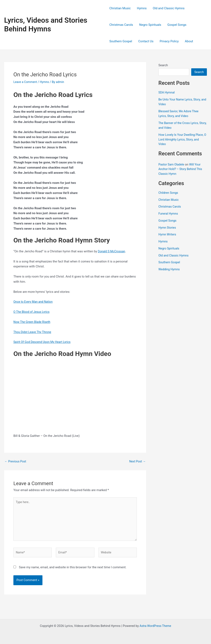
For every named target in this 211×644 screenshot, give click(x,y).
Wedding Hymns (170, 269)
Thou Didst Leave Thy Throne (33, 332)
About (189, 41)
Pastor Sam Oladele (172, 164)
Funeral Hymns (169, 214)
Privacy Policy (169, 41)
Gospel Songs (177, 25)
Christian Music (120, 8)
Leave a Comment (26, 82)
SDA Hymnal (167, 92)
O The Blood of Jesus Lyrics (32, 312)
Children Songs (169, 193)
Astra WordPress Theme (155, 626)
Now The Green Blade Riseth (33, 322)
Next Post (137, 461)
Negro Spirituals (150, 25)
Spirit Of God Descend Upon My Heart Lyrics (43, 342)
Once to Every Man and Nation (34, 302)
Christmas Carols (121, 25)
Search (163, 65)
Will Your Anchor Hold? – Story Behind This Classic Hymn (182, 169)
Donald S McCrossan (112, 251)
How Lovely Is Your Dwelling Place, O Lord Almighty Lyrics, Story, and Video (182, 139)
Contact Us (146, 41)
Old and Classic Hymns (169, 8)
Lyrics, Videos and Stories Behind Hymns (46, 25)
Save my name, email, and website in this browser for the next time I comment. (73, 570)
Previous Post (16, 461)
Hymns (142, 8)
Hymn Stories (168, 228)
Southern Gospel (121, 41)
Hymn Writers (168, 234)
